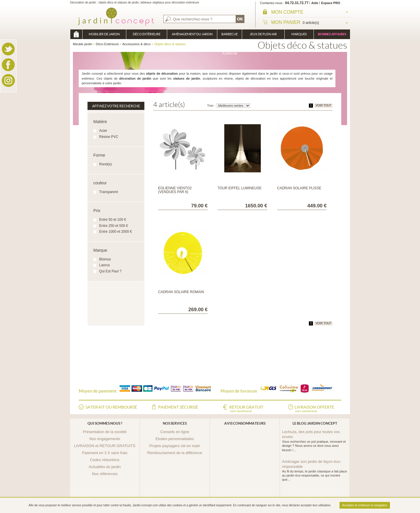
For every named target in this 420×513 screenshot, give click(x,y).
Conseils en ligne (175, 432)
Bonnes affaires (332, 34)
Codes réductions (105, 460)
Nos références (105, 474)
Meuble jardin (76, 34)
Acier (103, 131)
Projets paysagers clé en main (175, 446)
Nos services (175, 423)
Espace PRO (331, 3)
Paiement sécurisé (178, 407)
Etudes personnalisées (175, 439)
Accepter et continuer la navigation (365, 505)
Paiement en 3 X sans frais (105, 453)
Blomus (105, 259)
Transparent (108, 192)
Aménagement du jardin (192, 34)
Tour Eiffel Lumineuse (240, 188)
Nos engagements (105, 439)
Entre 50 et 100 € (113, 220)
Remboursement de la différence (175, 453)
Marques (299, 34)
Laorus (105, 265)
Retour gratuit (246, 409)
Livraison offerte (314, 409)
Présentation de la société (105, 432)
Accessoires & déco (136, 44)
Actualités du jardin (105, 467)
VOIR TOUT (323, 105)
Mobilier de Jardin (104, 34)
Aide (315, 3)
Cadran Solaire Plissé (299, 188)
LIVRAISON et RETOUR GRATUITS (105, 446)
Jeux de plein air (263, 34)
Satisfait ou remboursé (111, 407)
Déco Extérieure (147, 34)
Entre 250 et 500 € (114, 226)
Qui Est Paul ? (110, 271)
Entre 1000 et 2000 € (116, 232)
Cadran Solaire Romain (181, 292)
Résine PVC (109, 137)
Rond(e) (105, 164)
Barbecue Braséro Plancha (230, 36)
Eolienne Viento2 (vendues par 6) (175, 190)
